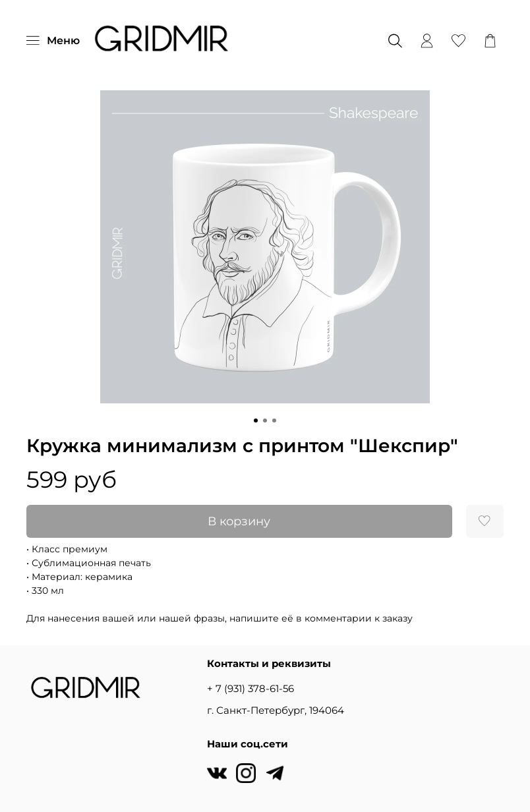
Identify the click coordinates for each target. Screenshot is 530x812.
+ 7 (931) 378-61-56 (250, 688)
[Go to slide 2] (265, 420)
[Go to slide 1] (256, 420)
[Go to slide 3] (274, 420)
